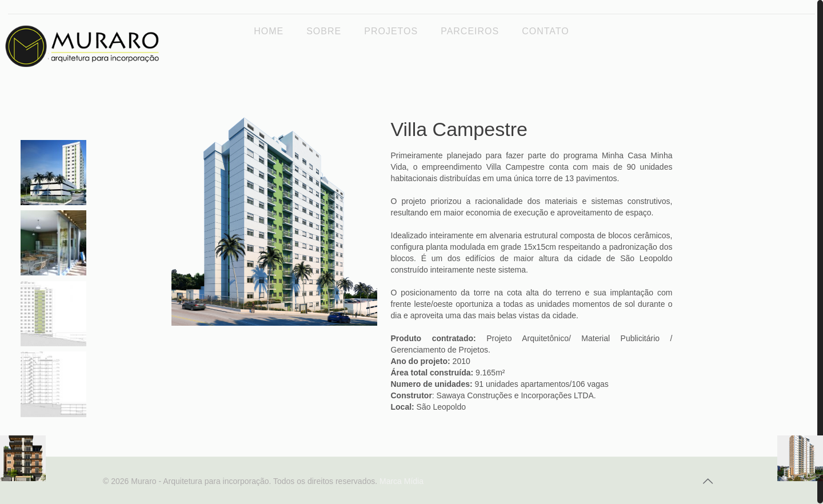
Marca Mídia (401, 481)
